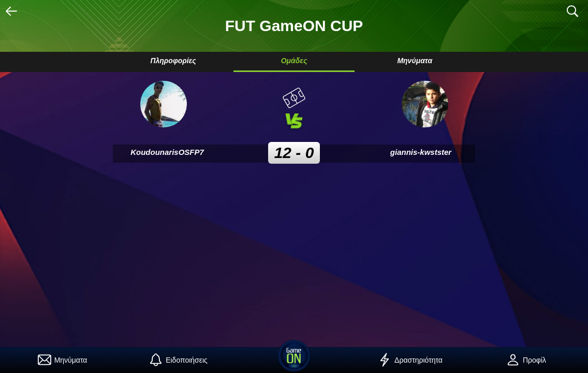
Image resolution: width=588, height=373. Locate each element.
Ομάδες (294, 61)
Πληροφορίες (173, 61)
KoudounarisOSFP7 (167, 152)
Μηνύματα (415, 61)
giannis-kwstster (421, 152)
